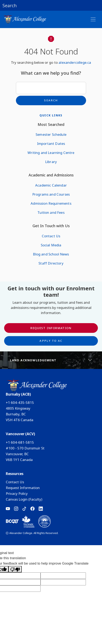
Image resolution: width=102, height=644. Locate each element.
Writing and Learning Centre (51, 153)
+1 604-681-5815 (20, 442)
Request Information (51, 328)
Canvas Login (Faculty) (24, 499)
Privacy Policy (17, 493)
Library (51, 162)
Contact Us (51, 236)
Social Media (51, 245)
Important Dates (51, 144)
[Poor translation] (15, 569)
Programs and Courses (51, 194)
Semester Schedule (51, 134)
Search (51, 100)
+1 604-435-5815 (20, 402)
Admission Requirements (51, 203)
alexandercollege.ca (75, 62)
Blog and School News (51, 254)
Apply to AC (51, 341)
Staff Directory (51, 263)
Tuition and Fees (51, 212)
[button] (51, 5)
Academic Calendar (51, 185)
